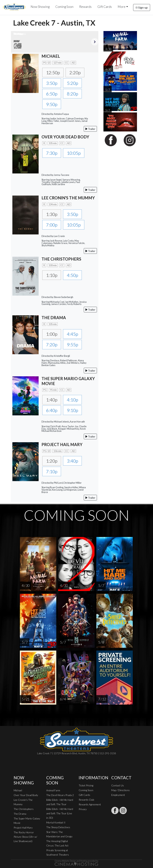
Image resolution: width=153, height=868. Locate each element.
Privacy (83, 809)
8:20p (72, 94)
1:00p (52, 334)
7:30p (52, 153)
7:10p (52, 471)
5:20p (72, 83)
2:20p (75, 72)
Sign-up (142, 7)
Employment (118, 795)
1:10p (52, 275)
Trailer (90, 129)
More (122, 7)
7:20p (52, 345)
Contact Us (118, 785)
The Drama (20, 814)
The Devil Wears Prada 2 (60, 795)
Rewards (85, 7)
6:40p (52, 410)
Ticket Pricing (86, 785)
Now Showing (40, 7)
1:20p (52, 461)
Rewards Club (86, 800)
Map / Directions (120, 790)
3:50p (52, 83)
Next (95, 42)
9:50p (52, 104)
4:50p (72, 275)
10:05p (74, 153)
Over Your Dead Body (26, 795)
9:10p (72, 410)
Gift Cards (105, 7)
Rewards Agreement (90, 804)
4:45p (72, 334)
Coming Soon (64, 7)
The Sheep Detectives (58, 827)
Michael (18, 790)
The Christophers (24, 809)
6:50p (52, 94)
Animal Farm (53, 790)
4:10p (72, 400)
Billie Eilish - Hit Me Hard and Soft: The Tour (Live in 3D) (60, 813)
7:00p (52, 225)
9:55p (72, 345)
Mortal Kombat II (56, 822)
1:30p (52, 214)
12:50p (53, 72)
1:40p (52, 400)
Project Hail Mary (23, 828)
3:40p (72, 461)
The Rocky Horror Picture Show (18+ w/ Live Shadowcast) (25, 837)
